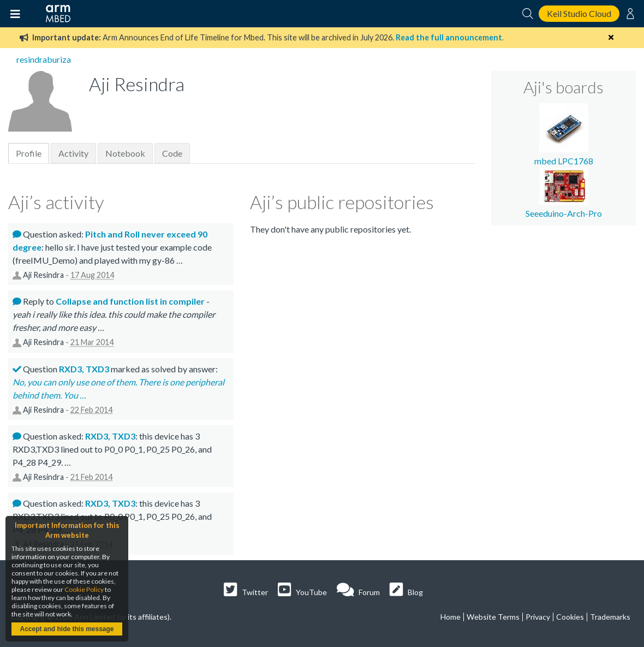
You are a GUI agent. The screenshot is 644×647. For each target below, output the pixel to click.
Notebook (125, 153)
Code (172, 153)
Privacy (538, 617)
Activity (73, 153)
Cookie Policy (84, 589)
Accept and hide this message (67, 629)
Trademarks (610, 617)
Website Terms (493, 617)
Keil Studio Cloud (579, 13)
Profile (29, 153)
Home (451, 617)
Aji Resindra (43, 275)
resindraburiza (44, 59)
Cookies (570, 617)
